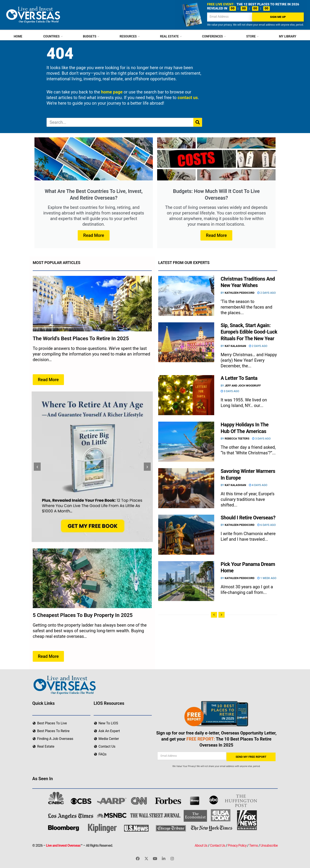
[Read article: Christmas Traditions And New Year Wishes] (186, 296)
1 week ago (267, 578)
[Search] (198, 122)
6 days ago (267, 525)
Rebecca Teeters (237, 439)
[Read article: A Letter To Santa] (186, 395)
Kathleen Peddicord (240, 293)
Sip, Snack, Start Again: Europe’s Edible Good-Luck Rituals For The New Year (249, 332)
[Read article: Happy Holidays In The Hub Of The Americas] (186, 442)
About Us (201, 845)
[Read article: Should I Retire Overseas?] (186, 535)
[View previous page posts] (214, 615)
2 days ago (267, 293)
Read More (94, 235)
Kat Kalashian (235, 346)
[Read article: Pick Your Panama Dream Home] (186, 581)
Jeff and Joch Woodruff (243, 386)
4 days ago (258, 485)
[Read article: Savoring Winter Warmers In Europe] (186, 488)
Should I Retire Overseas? (248, 518)
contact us (188, 98)
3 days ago (230, 391)
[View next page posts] (222, 615)
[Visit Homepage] (33, 15)
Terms (253, 845)
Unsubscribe (269, 845)
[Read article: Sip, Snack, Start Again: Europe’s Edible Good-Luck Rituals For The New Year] (186, 342)
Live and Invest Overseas (63, 845)
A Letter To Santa (239, 378)
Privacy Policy (237, 845)
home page (112, 92)
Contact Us (218, 845)
